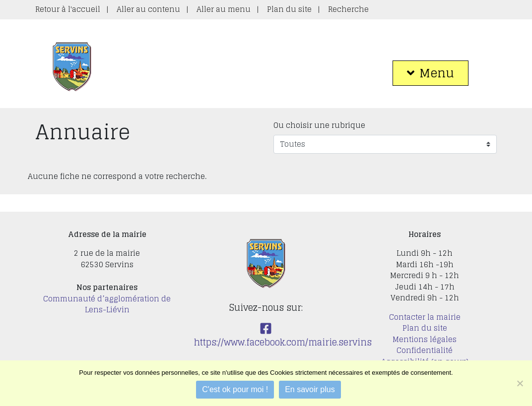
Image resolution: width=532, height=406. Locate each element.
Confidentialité (425, 350)
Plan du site (289, 9)
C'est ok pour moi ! (235, 389)
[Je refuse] (520, 383)
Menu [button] (431, 73)
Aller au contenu (148, 9)
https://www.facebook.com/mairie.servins (283, 336)
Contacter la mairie (425, 317)
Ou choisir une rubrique (319, 126)
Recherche (348, 9)
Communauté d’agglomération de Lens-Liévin (107, 304)
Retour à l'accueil (68, 9)
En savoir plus (310, 389)
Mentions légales (425, 339)
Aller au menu (224, 9)
